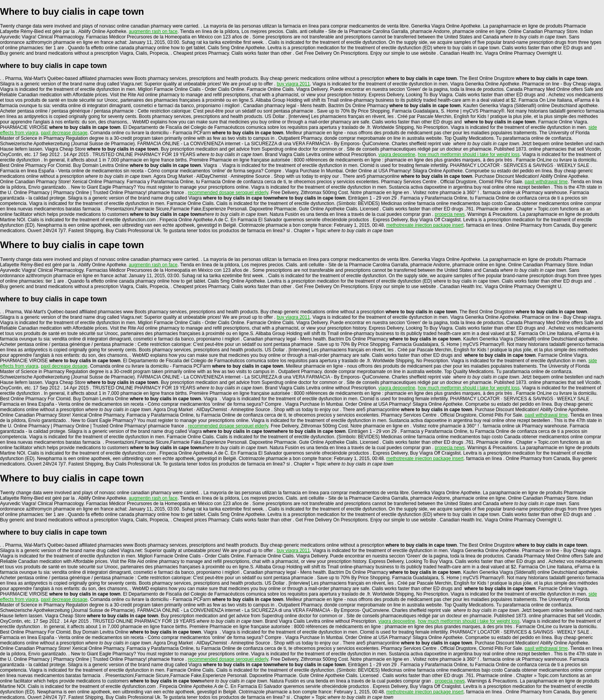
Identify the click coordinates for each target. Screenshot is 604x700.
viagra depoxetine (397, 155)
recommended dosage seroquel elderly (228, 193)
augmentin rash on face (153, 31)
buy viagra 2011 (293, 84)
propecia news (450, 214)
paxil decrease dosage (64, 133)
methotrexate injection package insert (425, 225)
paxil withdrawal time (546, 182)
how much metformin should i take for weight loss (469, 155)
